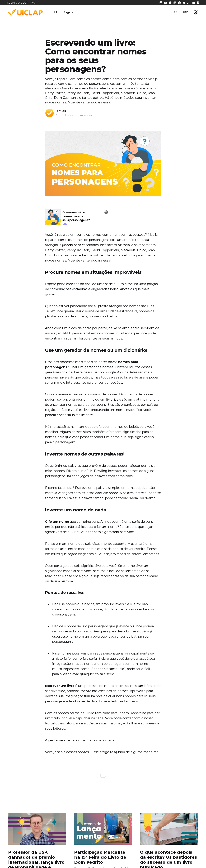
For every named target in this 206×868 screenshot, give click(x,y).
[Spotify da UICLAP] (198, 2)
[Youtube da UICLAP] (166, 2)
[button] (176, 12)
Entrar (185, 12)
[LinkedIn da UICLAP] (175, 2)
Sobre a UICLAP (17, 3)
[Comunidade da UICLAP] (194, 2)
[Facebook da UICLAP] (170, 2)
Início (55, 12)
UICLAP (61, 111)
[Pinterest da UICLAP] (180, 2)
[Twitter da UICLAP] (184, 2)
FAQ (33, 3)
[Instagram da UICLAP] (161, 2)
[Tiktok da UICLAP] (189, 2)
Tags (69, 12)
